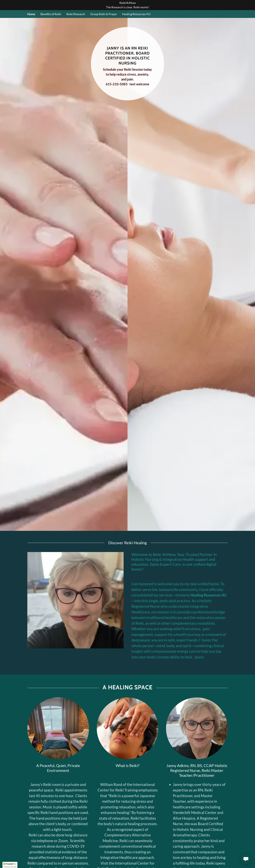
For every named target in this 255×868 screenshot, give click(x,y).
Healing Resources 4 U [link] (136, 14)
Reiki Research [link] (76, 14)
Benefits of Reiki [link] (51, 14)
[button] (10, 865)
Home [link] (31, 14)
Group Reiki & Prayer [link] (104, 14)
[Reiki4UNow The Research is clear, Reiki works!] (127, 5)
